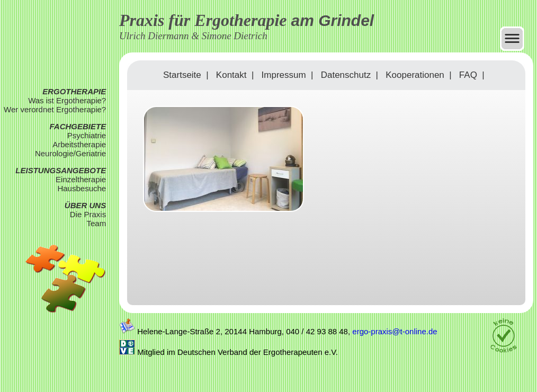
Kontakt (231, 75)
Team (96, 223)
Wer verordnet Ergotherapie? (55, 109)
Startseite (182, 75)
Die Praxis (88, 214)
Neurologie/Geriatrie (70, 153)
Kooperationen (415, 75)
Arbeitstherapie (79, 144)
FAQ (468, 75)
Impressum (284, 75)
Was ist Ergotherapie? (67, 100)
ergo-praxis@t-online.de (395, 331)
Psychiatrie (87, 135)
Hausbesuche (82, 188)
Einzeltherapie (81, 179)
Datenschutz (346, 75)
